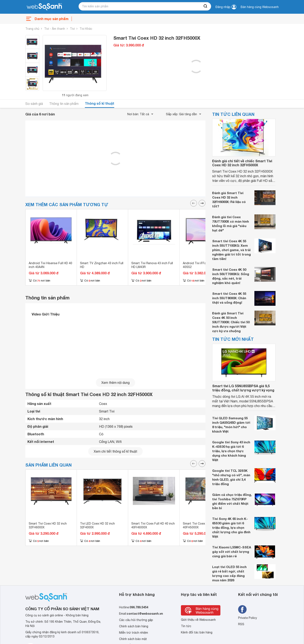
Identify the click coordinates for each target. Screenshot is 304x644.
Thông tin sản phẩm (64, 104)
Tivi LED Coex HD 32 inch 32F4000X (97, 525)
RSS (241, 624)
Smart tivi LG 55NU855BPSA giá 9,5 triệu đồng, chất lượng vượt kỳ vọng (243, 388)
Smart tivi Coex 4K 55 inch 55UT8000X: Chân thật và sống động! (229, 298)
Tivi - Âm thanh (55, 29)
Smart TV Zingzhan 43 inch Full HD (102, 265)
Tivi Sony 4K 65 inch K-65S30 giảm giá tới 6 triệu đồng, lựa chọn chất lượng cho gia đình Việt (231, 528)
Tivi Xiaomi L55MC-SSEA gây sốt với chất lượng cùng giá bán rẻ (232, 552)
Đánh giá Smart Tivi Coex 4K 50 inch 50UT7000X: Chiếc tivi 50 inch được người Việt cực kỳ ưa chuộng (231, 322)
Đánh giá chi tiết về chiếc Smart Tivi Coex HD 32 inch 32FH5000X (242, 163)
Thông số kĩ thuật (100, 103)
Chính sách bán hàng (134, 626)
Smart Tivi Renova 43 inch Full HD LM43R (152, 265)
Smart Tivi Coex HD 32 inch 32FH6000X (48, 525)
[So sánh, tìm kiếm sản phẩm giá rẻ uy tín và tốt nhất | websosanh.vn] (44, 7)
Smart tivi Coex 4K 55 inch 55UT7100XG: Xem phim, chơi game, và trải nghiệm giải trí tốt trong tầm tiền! (231, 250)
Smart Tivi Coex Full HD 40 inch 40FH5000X (205, 525)
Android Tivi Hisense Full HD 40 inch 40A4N (50, 265)
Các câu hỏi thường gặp (136, 620)
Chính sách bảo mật (133, 639)
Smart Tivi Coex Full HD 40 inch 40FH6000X (153, 525)
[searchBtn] (206, 6)
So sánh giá (34, 104)
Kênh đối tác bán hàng (197, 632)
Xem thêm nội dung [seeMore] (115, 383)
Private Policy (248, 618)
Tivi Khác (86, 29)
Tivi (72, 29)
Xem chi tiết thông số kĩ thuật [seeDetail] (115, 451)
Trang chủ (32, 29)
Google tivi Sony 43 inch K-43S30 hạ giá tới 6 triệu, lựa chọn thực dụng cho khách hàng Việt (231, 451)
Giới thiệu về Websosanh (198, 620)
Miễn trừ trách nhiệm (134, 633)
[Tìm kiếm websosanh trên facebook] (242, 609)
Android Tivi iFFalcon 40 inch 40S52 (203, 265)
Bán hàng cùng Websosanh (260, 7)
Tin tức (186, 626)
